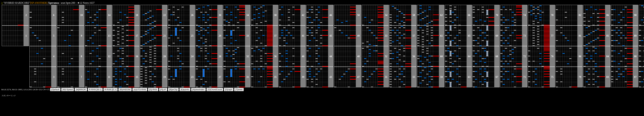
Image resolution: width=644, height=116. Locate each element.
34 (248, 15)
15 (137, 77)
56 (414, 56)
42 (303, 15)
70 (497, 15)
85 (608, 36)
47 (358, 77)
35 (275, 77)
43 (331, 77)
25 (192, 36)
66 (469, 15)
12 (109, 56)
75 (552, 77)
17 (137, 36)
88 (635, 56)
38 (275, 15)
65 (469, 36)
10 (81, 15)
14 (109, 15)
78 (552, 15)
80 (580, 56)
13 (109, 36)
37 (275, 36)
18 (137, 15)
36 (275, 56)
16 (137, 56)
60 (441, 56)
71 (525, 77)
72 (525, 56)
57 (414, 36)
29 (220, 36)
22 (165, 15)
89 (635, 36)
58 (414, 15)
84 (608, 56)
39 (303, 77)
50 (358, 15)
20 (165, 56)
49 (358, 36)
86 (608, 15)
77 (552, 36)
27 (220, 77)
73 (525, 36)
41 (303, 36)
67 (497, 77)
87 (635, 77)
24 (192, 56)
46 (331, 15)
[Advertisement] (60, 105)
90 (635, 15)
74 (525, 15)
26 (192, 15)
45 (331, 36)
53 (386, 36)
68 (497, 56)
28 (220, 56)
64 (469, 56)
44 (331, 56)
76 (552, 56)
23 (192, 77)
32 (248, 56)
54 (386, 15)
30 (220, 15)
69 (497, 36)
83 (608, 77)
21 (165, 36)
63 (469, 77)
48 (358, 56)
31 (248, 77)
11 (109, 77)
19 (165, 77)
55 (414, 77)
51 (386, 77)
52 (386, 56)
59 (441, 77)
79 (580, 77)
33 (248, 36)
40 (303, 56)
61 (441, 36)
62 (441, 15)
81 (580, 36)
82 (580, 15)
